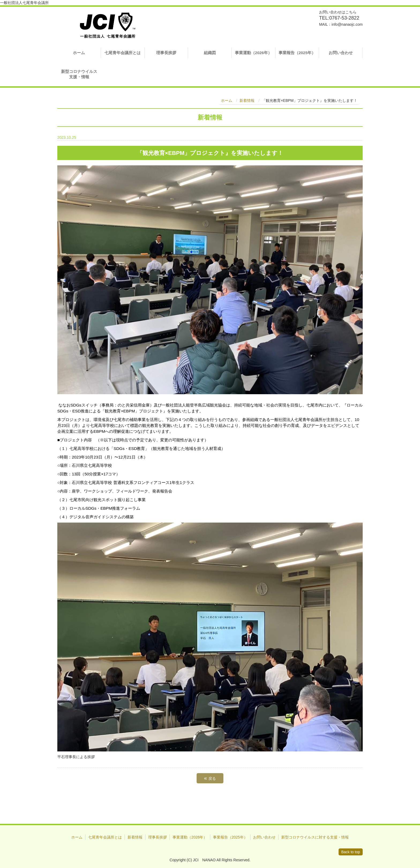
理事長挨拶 (166, 53)
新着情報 (247, 100)
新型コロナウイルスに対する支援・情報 (315, 837)
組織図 (210, 53)
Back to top (351, 852)
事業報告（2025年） (297, 53)
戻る (210, 778)
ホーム (79, 53)
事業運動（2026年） (253, 53)
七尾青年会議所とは (123, 53)
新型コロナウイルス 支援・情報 (81, 74)
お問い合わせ (341, 53)
